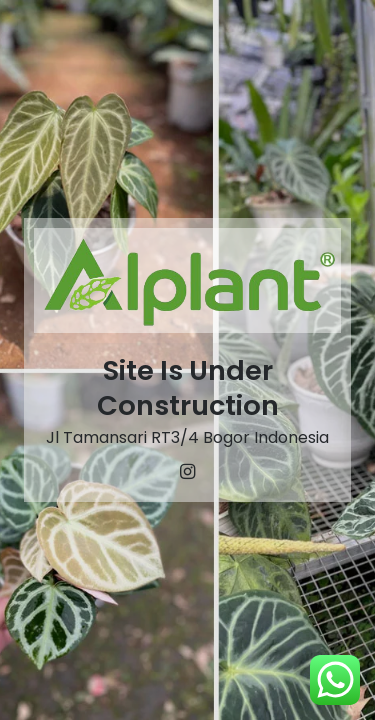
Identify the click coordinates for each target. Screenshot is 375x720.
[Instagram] (188, 472)
